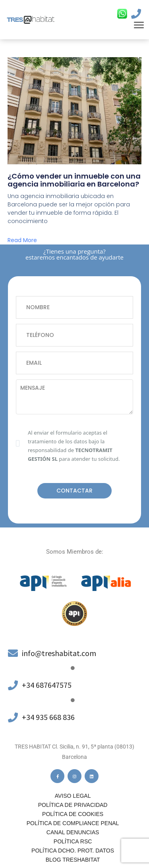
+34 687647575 (47, 685)
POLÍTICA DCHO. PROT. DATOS (73, 851)
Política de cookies (73, 814)
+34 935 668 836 (48, 717)
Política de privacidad (73, 805)
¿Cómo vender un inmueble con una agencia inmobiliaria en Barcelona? (74, 180)
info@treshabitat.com (59, 653)
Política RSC (73, 841)
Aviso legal (73, 796)
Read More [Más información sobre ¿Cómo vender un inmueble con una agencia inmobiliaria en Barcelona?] (22, 240)
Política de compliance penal (73, 823)
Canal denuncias (73, 832)
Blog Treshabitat (73, 860)
